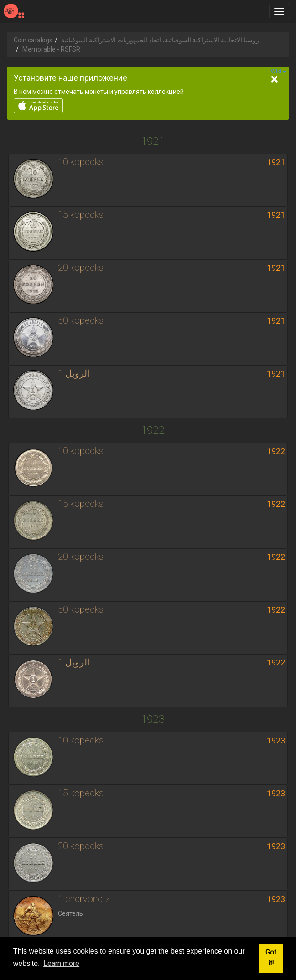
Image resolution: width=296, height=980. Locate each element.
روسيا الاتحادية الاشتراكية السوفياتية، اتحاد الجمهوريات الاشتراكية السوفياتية (160, 40)
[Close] (274, 79)
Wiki (279, 72)
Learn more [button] (61, 963)
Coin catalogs (33, 40)
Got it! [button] (271, 958)
